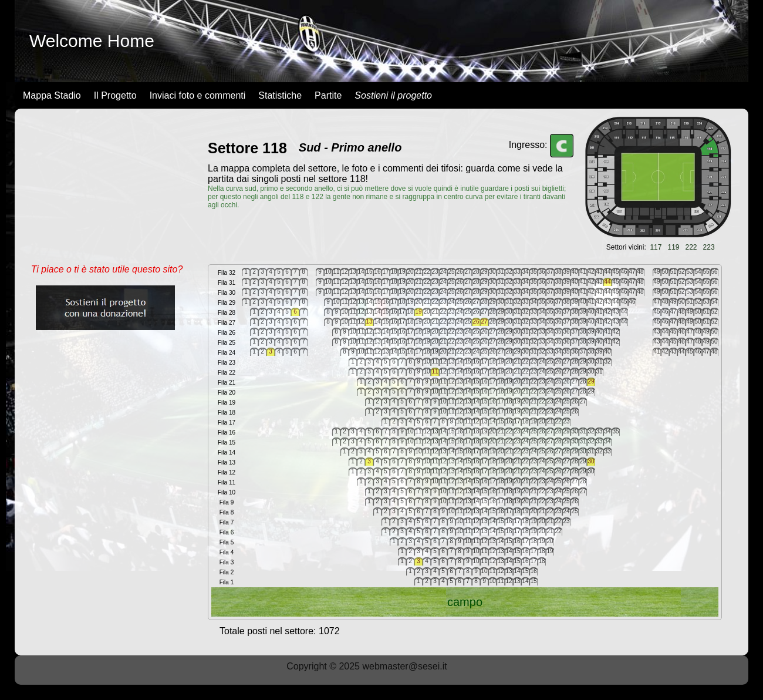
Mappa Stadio (52, 95)
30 (591, 461)
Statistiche (280, 95)
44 (607, 282)
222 (691, 247)
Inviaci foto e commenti (198, 95)
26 (476, 322)
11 (435, 371)
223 (709, 247)
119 (673, 247)
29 (591, 381)
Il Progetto (115, 95)
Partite (328, 95)
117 (656, 247)
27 (484, 322)
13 (369, 322)
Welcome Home (92, 41)
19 (418, 312)
